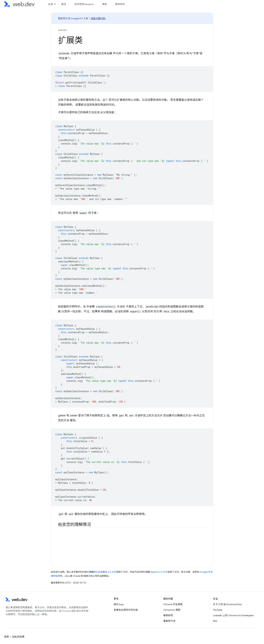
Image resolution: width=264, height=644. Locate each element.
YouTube (218, 610)
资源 (50, 4)
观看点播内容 (98, 18)
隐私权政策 (18, 637)
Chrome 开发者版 (173, 604)
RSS (215, 621)
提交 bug (119, 604)
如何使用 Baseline (84, 4)
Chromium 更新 (172, 610)
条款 (7, 637)
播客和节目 (169, 621)
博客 (104, 4)
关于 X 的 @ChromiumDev (227, 604)
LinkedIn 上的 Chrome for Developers (233, 615)
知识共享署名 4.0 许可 (105, 572)
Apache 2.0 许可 (159, 572)
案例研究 (120, 4)
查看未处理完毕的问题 (126, 610)
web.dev (62, 30)
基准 (64, 4)
